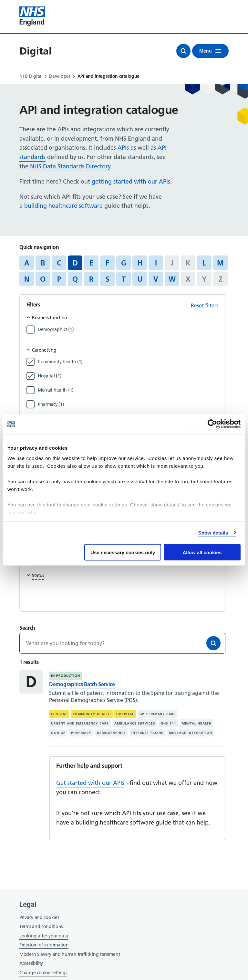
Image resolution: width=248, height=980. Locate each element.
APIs (123, 148)
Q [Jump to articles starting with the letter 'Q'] (75, 279)
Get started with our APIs (90, 783)
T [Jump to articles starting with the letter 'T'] (124, 279)
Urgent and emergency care (80, 723)
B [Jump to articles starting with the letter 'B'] (43, 263)
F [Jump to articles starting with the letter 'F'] (107, 263)
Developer (60, 76)
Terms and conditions (41, 926)
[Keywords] (122, 643)
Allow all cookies (202, 552)
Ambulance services (135, 723)
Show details (213, 532)
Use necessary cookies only (123, 552)
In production (66, 676)
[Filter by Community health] (128, 362)
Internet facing (148, 732)
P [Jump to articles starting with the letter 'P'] (59, 279)
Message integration (191, 732)
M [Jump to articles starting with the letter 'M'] (220, 263)
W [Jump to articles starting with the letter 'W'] (172, 279)
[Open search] (183, 51)
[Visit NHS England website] (32, 16)
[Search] (213, 643)
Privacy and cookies (39, 917)
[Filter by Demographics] (128, 329)
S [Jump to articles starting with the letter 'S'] (108, 279)
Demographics (111, 732)
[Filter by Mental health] (128, 390)
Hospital (125, 714)
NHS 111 (169, 723)
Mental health (197, 723)
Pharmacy (81, 732)
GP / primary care (158, 714)
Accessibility (31, 963)
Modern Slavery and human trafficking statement (70, 955)
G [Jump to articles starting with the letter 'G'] (124, 263)
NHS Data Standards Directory (70, 166)
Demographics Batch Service (82, 684)
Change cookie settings (43, 973)
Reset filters (205, 305)
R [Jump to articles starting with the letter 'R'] (91, 279)
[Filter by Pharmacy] (128, 404)
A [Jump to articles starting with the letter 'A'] (27, 263)
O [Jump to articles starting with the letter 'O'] (43, 279)
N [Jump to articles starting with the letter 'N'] (27, 279)
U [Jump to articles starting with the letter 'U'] (140, 279)
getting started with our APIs (131, 181)
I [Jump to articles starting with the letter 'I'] (156, 263)
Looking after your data (44, 936)
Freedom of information (44, 945)
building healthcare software (63, 206)
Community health (92, 714)
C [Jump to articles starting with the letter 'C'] (59, 263)
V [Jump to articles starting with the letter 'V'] (156, 279)
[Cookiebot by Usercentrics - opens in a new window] (212, 424)
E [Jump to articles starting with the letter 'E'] (91, 263)
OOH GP (58, 732)
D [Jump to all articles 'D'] (75, 263)
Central (59, 714)
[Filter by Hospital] (128, 376)
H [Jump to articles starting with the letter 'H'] (140, 263)
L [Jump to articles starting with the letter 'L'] (204, 263)
